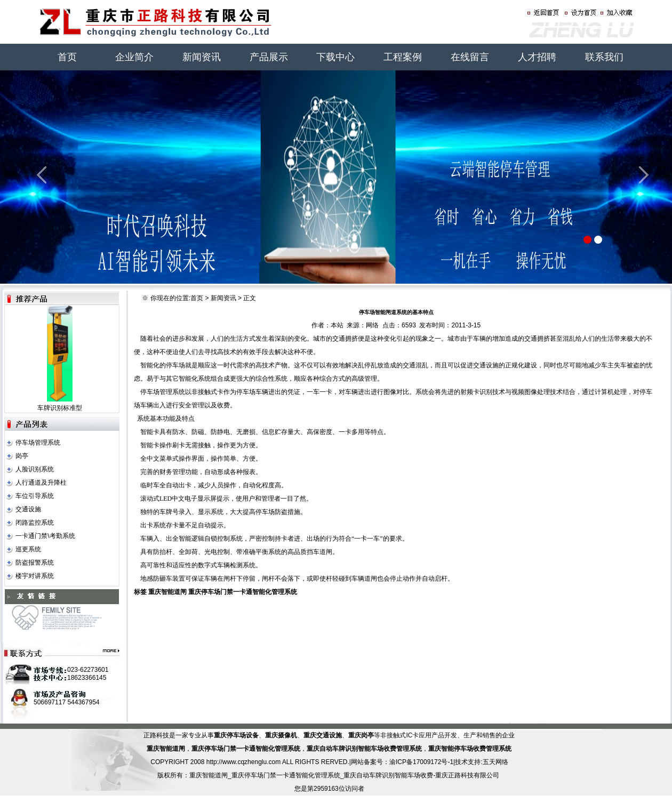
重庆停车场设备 (236, 735)
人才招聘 (537, 57)
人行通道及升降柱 (41, 483)
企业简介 (134, 57)
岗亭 (22, 456)
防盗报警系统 (35, 563)
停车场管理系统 (38, 443)
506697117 (50, 702)
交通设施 (28, 509)
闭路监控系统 (35, 523)
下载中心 (335, 57)
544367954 (83, 702)
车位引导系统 (35, 496)
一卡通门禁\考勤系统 (45, 536)
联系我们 (604, 57)
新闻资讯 (202, 57)
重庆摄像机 (281, 735)
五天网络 (495, 762)
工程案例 (403, 57)
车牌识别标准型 (60, 408)
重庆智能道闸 (167, 592)
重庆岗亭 (361, 735)
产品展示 (269, 57)
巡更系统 (28, 549)
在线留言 (470, 57)
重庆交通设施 (323, 735)
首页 (67, 57)
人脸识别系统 (35, 469)
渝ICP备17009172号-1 (421, 762)
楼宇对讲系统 (35, 576)
